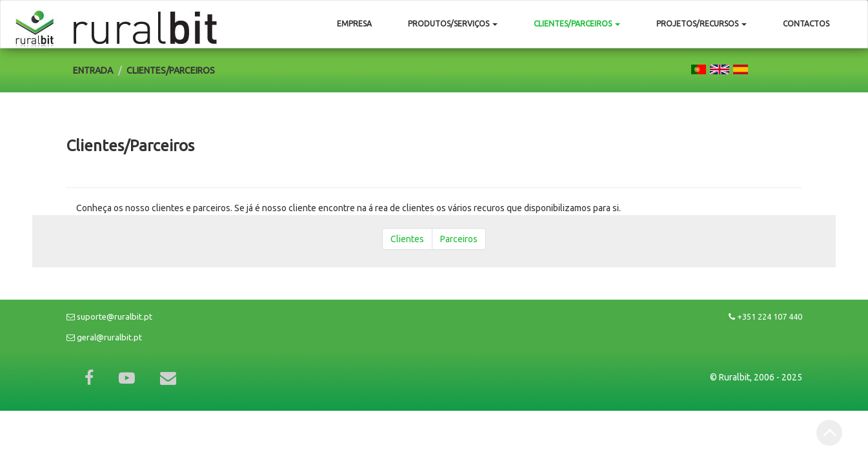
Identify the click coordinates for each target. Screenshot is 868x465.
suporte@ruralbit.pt (109, 316)
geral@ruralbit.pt (104, 337)
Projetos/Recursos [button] (701, 24)
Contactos (806, 24)
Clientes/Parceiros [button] (577, 24)
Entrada (93, 70)
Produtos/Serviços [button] (453, 24)
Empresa (354, 24)
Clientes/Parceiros (171, 70)
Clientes (407, 239)
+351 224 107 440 (765, 316)
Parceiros (459, 239)
